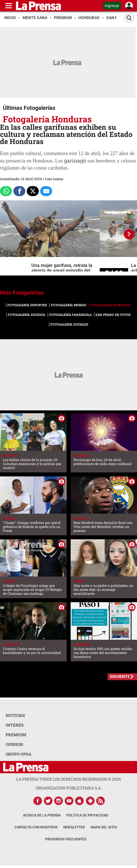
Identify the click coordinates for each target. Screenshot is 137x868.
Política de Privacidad (87, 815)
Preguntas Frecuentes (66, 839)
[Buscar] (129, 18)
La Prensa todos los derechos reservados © (69, 779)
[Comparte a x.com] (33, 191)
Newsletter (74, 827)
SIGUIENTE (120, 676)
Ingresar (112, 6)
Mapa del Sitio (104, 827)
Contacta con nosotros (36, 827)
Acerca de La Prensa (42, 815)
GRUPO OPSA (19, 754)
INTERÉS (15, 725)
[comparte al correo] (46, 191)
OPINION (14, 744)
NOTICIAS (15, 715)
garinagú (75, 161)
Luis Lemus (54, 179)
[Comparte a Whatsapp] (6, 191)
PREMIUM (16, 735)
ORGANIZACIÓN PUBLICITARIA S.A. (69, 788)
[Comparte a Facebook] (19, 191)
